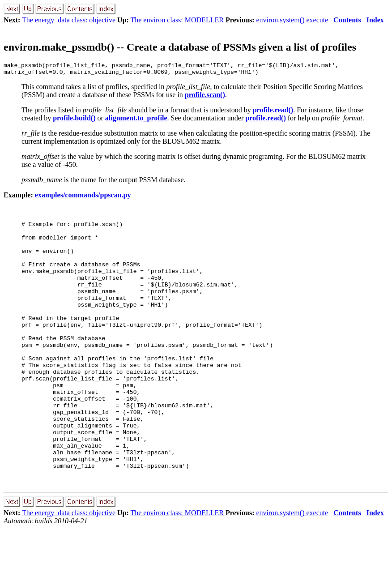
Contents (347, 20)
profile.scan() (205, 97)
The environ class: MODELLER (177, 20)
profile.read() (273, 113)
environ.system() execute (292, 20)
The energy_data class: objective (69, 20)
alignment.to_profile (136, 121)
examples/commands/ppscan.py (83, 198)
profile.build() (74, 121)
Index (375, 20)
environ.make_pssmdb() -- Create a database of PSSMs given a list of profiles (180, 47)
